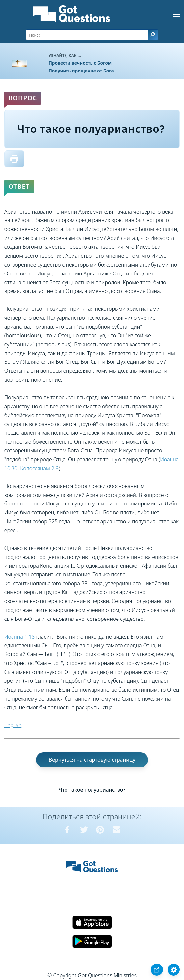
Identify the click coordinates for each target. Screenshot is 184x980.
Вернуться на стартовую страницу (92, 760)
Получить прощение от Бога (81, 71)
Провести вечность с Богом (80, 63)
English (13, 725)
